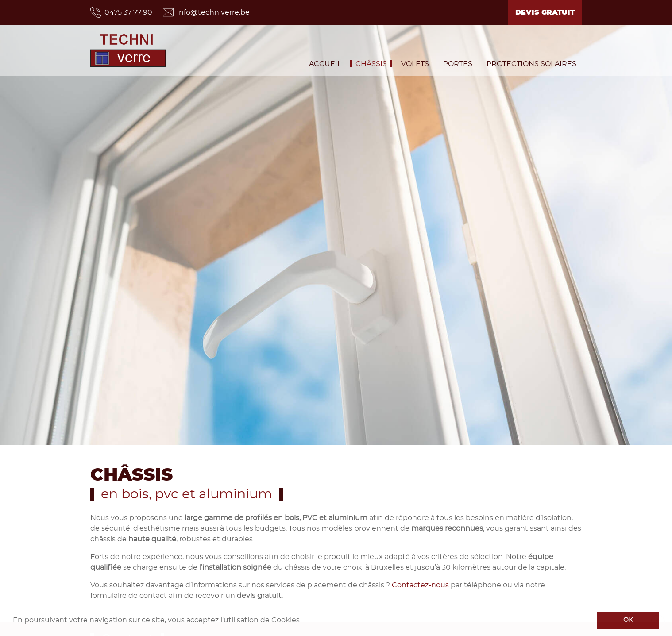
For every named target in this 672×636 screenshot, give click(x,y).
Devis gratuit (545, 12)
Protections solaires (531, 64)
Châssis (371, 64)
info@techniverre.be (206, 12)
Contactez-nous (420, 585)
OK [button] (628, 620)
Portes (458, 64)
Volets (415, 64)
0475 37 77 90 (121, 12)
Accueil (325, 64)
